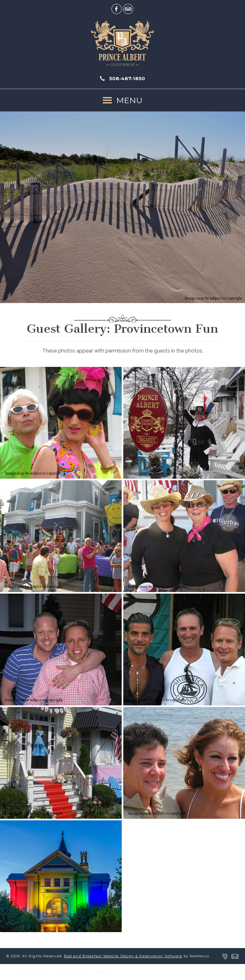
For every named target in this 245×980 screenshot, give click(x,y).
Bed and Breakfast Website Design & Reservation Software (123, 956)
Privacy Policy (33, 972)
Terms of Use (72, 972)
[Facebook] (117, 9)
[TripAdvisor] (128, 9)
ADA (101, 972)
